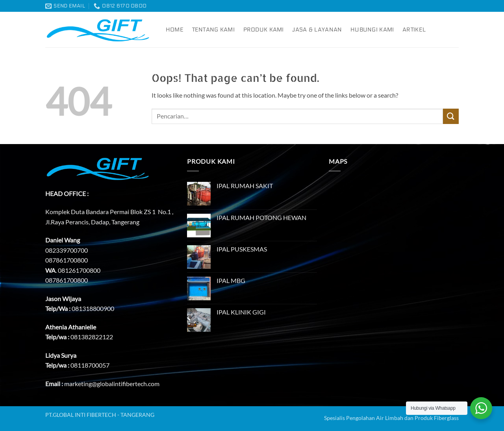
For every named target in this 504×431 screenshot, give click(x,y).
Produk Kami (264, 30)
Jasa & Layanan (317, 30)
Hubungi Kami (372, 30)
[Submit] (451, 116)
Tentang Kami (213, 30)
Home (175, 30)
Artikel (414, 30)
